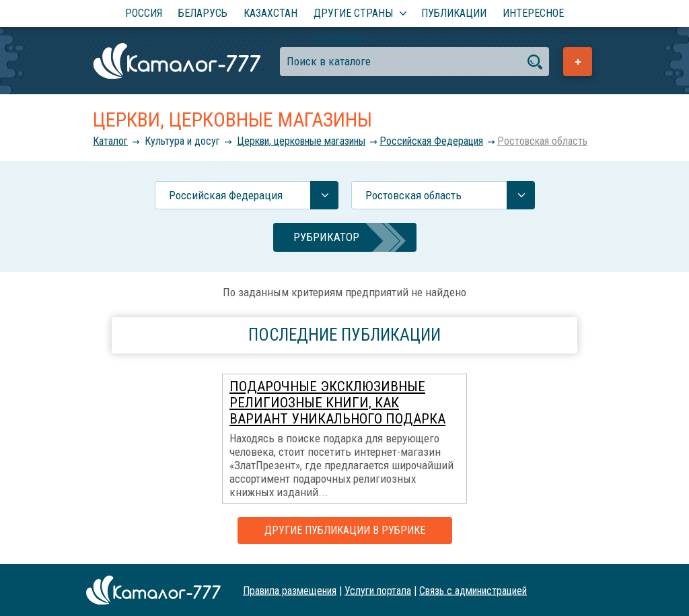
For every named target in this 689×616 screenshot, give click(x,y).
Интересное (533, 13)
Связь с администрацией (473, 590)
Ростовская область (542, 141)
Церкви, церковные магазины (301, 141)
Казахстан (270, 13)
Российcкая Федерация (431, 141)
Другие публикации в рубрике (345, 530)
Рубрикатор (326, 237)
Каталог (110, 141)
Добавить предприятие (578, 62)
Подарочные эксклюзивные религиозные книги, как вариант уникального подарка (337, 403)
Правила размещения (290, 590)
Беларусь (203, 13)
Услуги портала (378, 590)
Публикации (454, 13)
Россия (144, 13)
